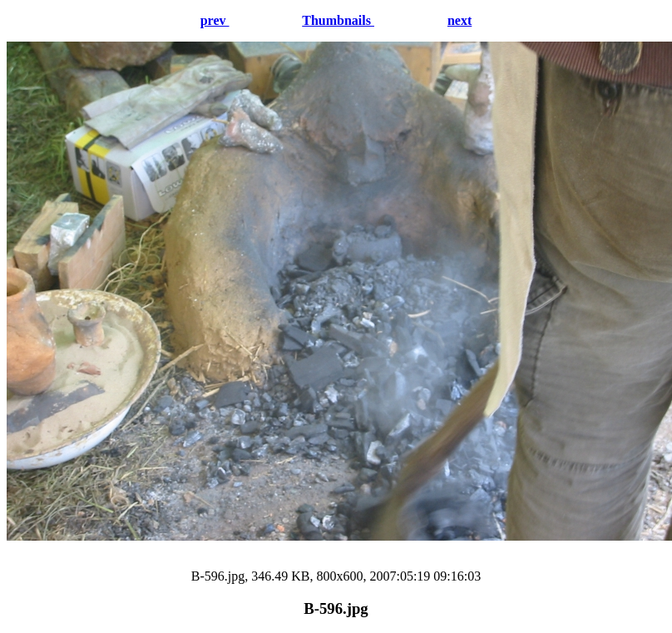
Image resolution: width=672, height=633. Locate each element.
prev (215, 20)
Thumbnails (338, 20)
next (460, 20)
